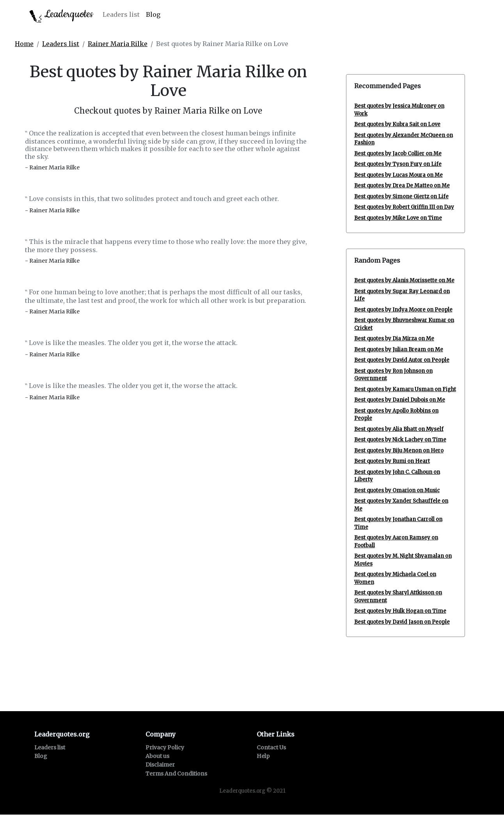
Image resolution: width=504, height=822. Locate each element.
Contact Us (271, 747)
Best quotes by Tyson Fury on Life (398, 164)
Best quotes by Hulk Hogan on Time (400, 611)
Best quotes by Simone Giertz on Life (401, 197)
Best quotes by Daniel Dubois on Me (400, 400)
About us (157, 756)
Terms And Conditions (176, 774)
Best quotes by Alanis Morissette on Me (404, 280)
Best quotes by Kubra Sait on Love (397, 124)
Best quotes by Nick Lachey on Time (400, 440)
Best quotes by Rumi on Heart (392, 461)
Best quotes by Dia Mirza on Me (394, 339)
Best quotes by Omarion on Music (397, 490)
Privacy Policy (165, 747)
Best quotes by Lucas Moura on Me (398, 175)
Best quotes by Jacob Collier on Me (398, 154)
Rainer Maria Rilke (118, 44)
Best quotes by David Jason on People (402, 622)
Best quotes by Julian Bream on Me (399, 350)
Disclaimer (160, 765)
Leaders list (121, 14)
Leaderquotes (61, 15)
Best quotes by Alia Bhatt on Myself (399, 429)
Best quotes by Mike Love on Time (398, 218)
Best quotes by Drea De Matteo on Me (402, 186)
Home (24, 44)
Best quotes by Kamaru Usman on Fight (405, 389)
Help (263, 756)
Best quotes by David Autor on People (402, 360)
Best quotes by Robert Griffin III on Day (404, 207)
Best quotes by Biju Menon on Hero (399, 451)
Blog (153, 14)
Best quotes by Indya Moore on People (403, 310)
